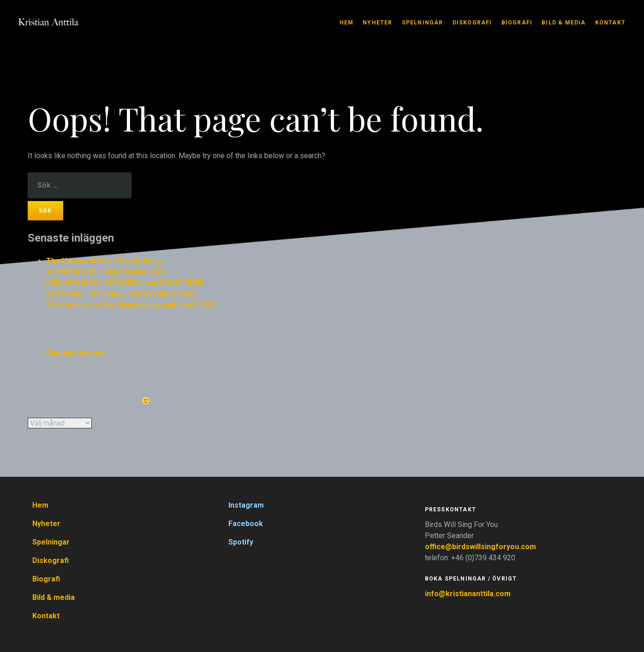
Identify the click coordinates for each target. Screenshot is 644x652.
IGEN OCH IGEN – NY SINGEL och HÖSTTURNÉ (125, 283)
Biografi (517, 23)
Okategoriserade (76, 353)
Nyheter (377, 23)
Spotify (241, 542)
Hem (347, 23)
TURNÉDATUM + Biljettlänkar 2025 (106, 272)
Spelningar (423, 23)
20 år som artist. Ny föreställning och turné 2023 (131, 305)
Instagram (246, 505)
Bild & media (563, 23)
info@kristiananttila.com (468, 594)
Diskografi (472, 23)
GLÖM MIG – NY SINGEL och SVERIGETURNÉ (121, 294)
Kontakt (610, 23)
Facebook (246, 524)
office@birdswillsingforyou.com (481, 547)
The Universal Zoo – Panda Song (104, 261)
